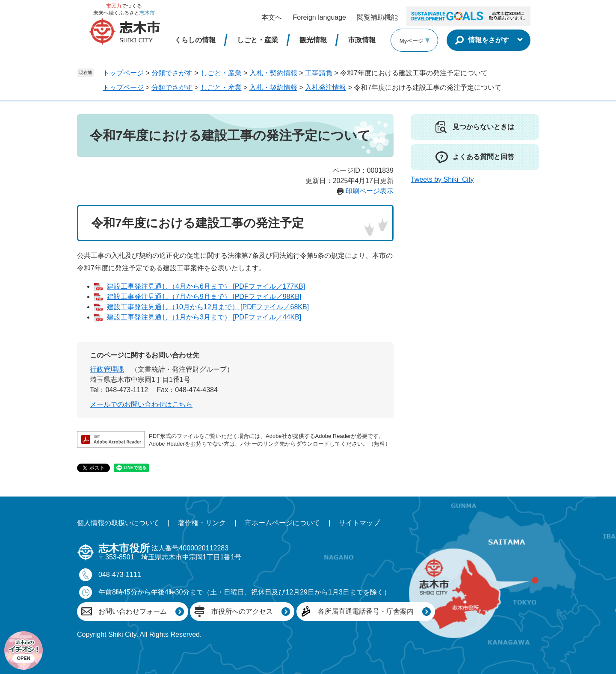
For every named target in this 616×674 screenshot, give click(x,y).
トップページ (123, 73)
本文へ (272, 17)
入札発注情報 (326, 87)
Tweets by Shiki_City (442, 179)
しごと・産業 (258, 40)
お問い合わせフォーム (133, 611)
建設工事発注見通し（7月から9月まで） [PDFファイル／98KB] (204, 297)
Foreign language (319, 17)
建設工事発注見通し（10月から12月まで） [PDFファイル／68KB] (208, 307)
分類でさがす (172, 73)
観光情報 (313, 40)
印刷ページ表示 (370, 191)
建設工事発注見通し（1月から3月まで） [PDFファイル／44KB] (204, 317)
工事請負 (319, 73)
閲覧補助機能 (377, 17)
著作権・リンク (202, 523)
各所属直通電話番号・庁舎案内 (366, 611)
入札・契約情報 (273, 73)
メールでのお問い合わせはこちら (141, 404)
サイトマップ (359, 523)
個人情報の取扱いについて (118, 523)
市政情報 (362, 40)
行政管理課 (107, 369)
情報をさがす (489, 40)
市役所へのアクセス (242, 611)
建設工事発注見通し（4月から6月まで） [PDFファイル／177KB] (206, 286)
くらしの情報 (195, 40)
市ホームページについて (282, 523)
